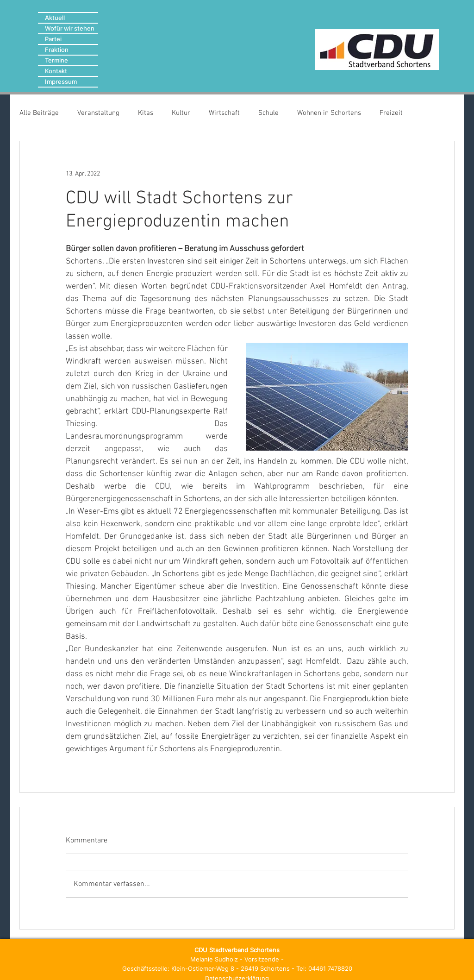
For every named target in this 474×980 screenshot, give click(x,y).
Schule (268, 113)
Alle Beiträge (39, 113)
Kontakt (56, 71)
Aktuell (55, 18)
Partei (53, 39)
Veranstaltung (98, 113)
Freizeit (391, 113)
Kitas (146, 113)
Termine (56, 60)
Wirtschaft (224, 113)
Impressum (61, 82)
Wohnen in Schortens (329, 113)
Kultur (181, 113)
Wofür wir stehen (70, 28)
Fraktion (57, 50)
